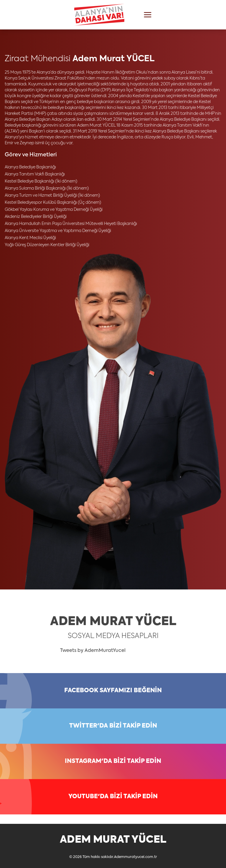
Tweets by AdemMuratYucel (93, 651)
